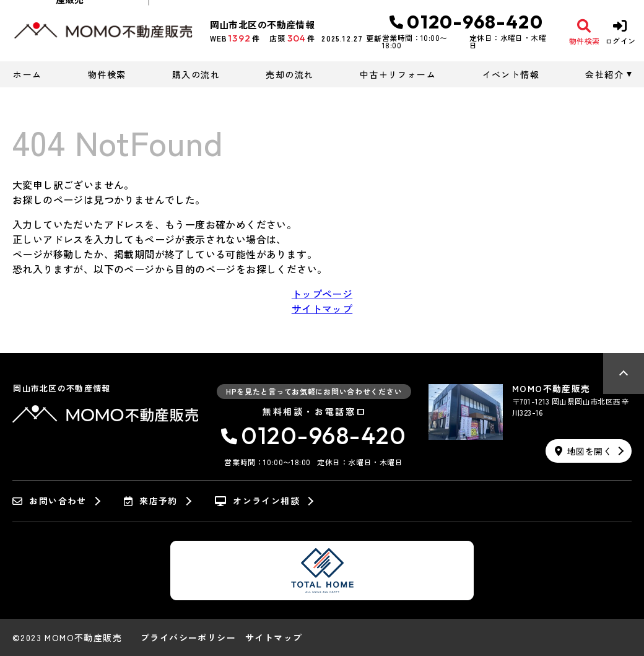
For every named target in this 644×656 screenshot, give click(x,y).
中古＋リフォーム (398, 74)
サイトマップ (322, 308)
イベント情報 (511, 74)
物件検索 (107, 74)
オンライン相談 (257, 501)
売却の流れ (289, 74)
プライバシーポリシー (188, 637)
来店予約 (151, 501)
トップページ (322, 294)
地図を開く (583, 451)
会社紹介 (604, 74)
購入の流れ (196, 74)
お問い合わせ (50, 501)
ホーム (27, 74)
